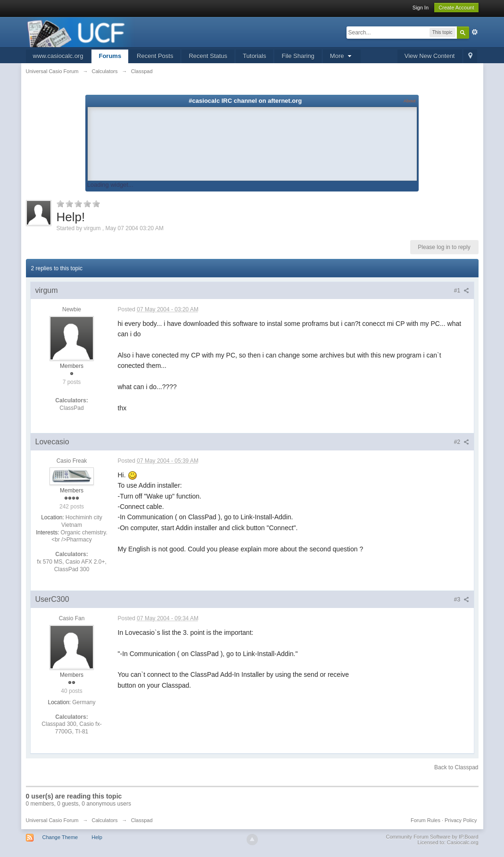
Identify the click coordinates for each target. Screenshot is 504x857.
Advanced (475, 32)
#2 (462, 442)
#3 (462, 599)
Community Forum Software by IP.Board (432, 837)
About (409, 101)
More (342, 56)
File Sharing (298, 56)
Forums (110, 56)
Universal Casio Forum (52, 820)
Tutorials (254, 56)
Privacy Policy (461, 820)
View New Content (430, 56)
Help (97, 837)
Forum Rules (426, 820)
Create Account (456, 8)
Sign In (421, 8)
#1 (462, 291)
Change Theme (60, 837)
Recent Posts (155, 56)
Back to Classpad (456, 767)
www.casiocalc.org (58, 56)
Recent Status (208, 56)
